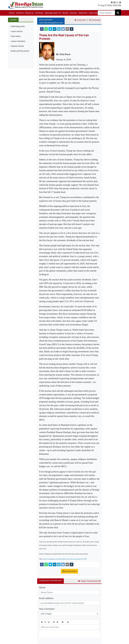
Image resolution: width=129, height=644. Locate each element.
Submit (45, 642)
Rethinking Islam (18, 26)
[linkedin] (55, 29)
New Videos (16, 36)
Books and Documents (20, 51)
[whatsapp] (46, 29)
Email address (46, 598)
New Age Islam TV (53, 13)
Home (12, 13)
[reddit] (63, 29)
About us (30, 13)
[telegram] (59, 29)
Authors (20, 13)
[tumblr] (72, 29)
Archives (39, 13)
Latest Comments (18, 41)
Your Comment (47, 609)
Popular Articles (18, 46)
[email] (67, 29)
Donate (73, 13)
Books (65, 13)
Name (42, 587)
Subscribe (93, 13)
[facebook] (42, 29)
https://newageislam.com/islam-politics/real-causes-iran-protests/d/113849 (65, 559)
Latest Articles (17, 31)
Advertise (83, 13)
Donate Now (69, 571)
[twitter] (50, 29)
